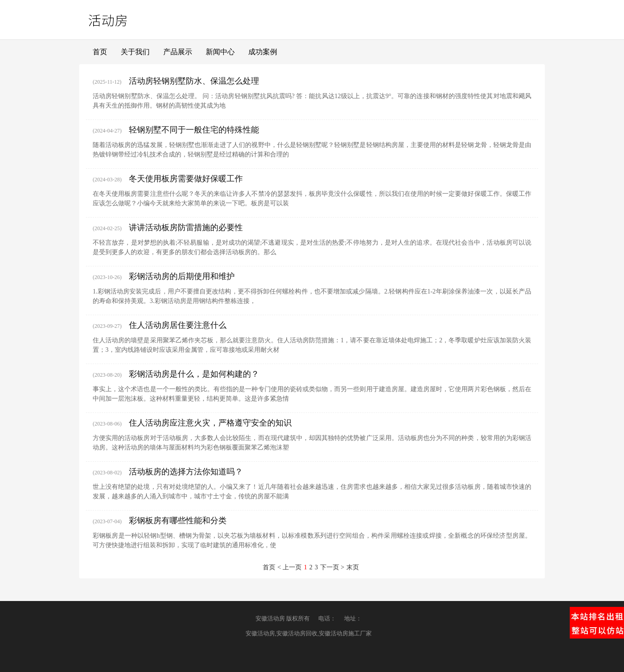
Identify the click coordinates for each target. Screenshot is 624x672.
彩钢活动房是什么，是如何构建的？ (194, 374)
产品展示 (178, 52)
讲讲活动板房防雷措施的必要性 (186, 227)
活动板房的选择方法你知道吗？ (186, 472)
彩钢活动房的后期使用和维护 (182, 276)
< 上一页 (290, 567)
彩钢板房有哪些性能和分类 (178, 521)
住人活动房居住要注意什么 (178, 325)
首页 (100, 52)
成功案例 (263, 52)
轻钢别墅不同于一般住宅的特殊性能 (194, 130)
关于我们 (135, 52)
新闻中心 (220, 52)
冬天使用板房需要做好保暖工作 (186, 179)
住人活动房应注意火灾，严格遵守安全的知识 (210, 423)
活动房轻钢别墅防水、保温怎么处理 (194, 81)
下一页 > (332, 567)
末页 (353, 567)
